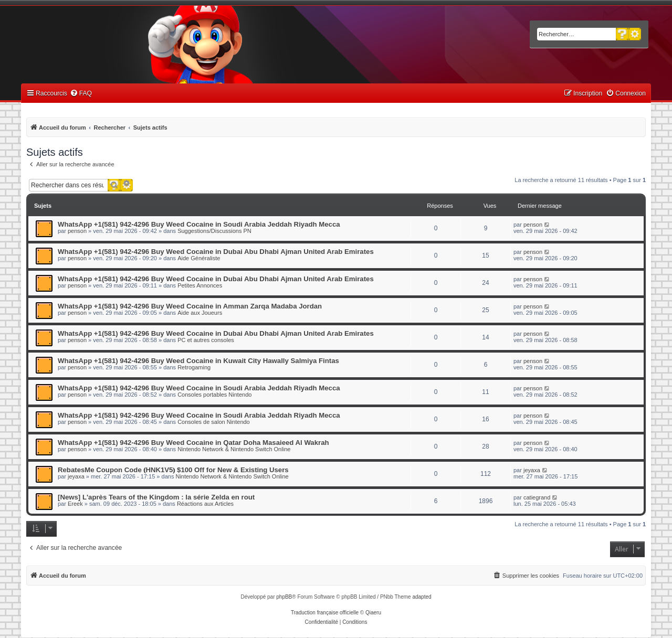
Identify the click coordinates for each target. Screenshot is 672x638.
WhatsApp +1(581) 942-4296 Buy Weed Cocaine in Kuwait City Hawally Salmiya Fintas (198, 361)
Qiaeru (373, 613)
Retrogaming (194, 367)
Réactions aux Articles (205, 504)
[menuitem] (81, 94)
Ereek (75, 504)
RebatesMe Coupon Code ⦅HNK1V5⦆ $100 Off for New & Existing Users (173, 470)
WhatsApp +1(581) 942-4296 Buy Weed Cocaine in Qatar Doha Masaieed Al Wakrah (193, 443)
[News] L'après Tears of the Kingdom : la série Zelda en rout (156, 497)
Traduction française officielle (325, 613)
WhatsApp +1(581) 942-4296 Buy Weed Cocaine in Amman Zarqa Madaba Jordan (190, 306)
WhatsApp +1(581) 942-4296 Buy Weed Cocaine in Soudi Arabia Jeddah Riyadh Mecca (199, 224)
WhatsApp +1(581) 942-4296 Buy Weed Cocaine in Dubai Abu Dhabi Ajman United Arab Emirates (216, 252)
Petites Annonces (200, 285)
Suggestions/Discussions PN (214, 231)
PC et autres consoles (206, 340)
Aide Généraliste (199, 258)
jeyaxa (76, 476)
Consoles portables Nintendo (214, 395)
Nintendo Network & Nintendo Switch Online (234, 449)
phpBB (284, 597)
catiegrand (537, 497)
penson (77, 231)
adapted (422, 597)
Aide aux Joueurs (200, 313)
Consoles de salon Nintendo (214, 422)
